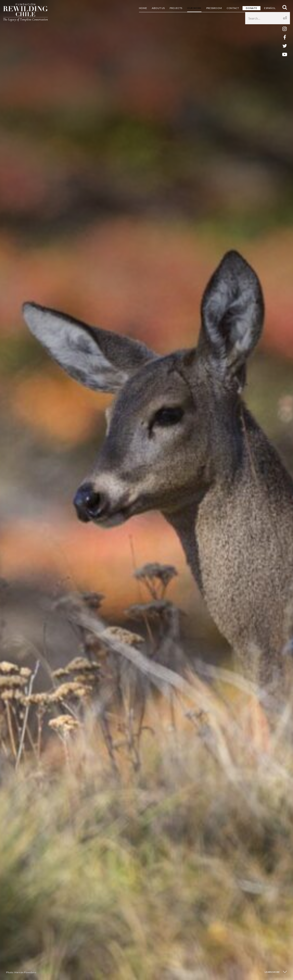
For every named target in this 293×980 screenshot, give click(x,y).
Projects (176, 8)
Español (270, 8)
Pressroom (214, 8)
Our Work (194, 8)
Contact (233, 8)
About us (158, 8)
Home (143, 8)
